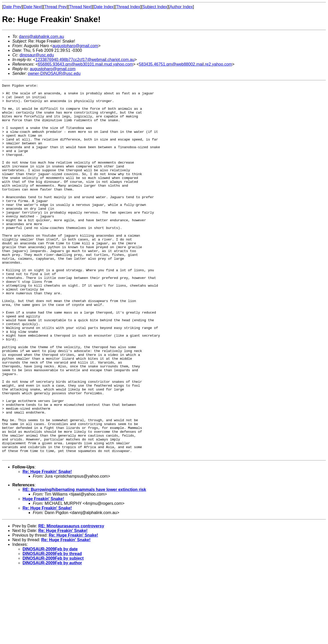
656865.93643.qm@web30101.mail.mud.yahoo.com (85, 64)
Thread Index (128, 7)
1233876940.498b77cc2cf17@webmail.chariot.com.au (85, 60)
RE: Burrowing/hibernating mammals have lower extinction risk (84, 564)
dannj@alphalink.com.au (41, 37)
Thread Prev (56, 7)
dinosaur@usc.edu (37, 55)
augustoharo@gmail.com (75, 46)
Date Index (104, 7)
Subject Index (155, 7)
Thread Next (80, 7)
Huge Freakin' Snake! (43, 573)
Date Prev (12, 7)
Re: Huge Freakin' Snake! (47, 546)
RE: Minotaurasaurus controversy (71, 601)
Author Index (181, 7)
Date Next (33, 7)
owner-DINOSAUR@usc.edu (54, 73)
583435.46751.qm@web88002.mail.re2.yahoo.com (185, 64)
